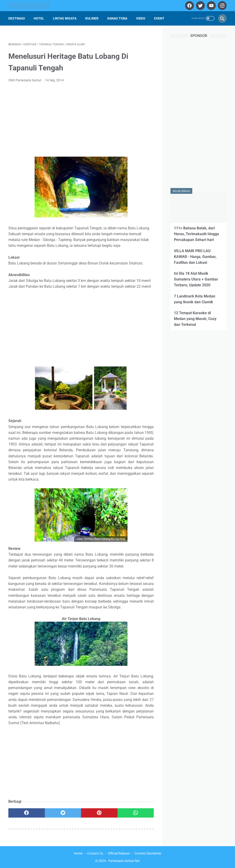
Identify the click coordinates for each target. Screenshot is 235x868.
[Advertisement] (81, 121)
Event (159, 18)
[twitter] (200, 6)
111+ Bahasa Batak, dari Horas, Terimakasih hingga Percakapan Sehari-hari (196, 234)
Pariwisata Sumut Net (124, 861)
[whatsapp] (136, 813)
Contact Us (95, 853)
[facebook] (189, 6)
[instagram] (222, 6)
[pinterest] (99, 813)
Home (78, 853)
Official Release (119, 853)
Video (141, 18)
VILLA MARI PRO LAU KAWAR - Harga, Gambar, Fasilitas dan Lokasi (195, 257)
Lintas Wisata (65, 18)
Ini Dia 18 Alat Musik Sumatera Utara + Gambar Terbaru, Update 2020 (196, 279)
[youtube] (211, 6)
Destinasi (17, 18)
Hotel (39, 18)
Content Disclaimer (148, 853)
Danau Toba (117, 18)
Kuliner (92, 18)
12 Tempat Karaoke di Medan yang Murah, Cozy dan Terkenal (195, 319)
